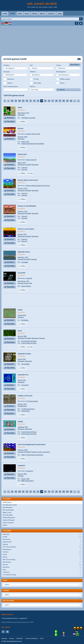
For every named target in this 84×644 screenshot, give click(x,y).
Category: (6, 65)
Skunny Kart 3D (32, 160)
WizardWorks (40, 144)
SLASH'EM (21, 273)
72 (34, 101)
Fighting (42, 544)
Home (5, 14)
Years (5, 580)
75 (45, 101)
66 (12, 101)
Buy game (10, 413)
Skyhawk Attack (24, 252)
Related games (8, 601)
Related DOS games (9, 518)
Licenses (6, 590)
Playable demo (22, 406)
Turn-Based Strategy (42, 575)
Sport (42, 570)
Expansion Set (42, 542)
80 (64, 101)
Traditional (21, 427)
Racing (20, 163)
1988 (25, 336)
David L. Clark (25, 479)
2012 (24, 315)
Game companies (8, 523)
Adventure (42, 534)
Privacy (12, 639)
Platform (21, 137)
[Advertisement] (42, 39)
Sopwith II (21, 465)
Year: (31, 65)
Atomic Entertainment (29, 144)
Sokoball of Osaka (24, 354)
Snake (20, 310)
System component (44, 452)
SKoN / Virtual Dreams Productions (32, 455)
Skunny (21, 128)
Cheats (5, 525)
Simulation (21, 257)
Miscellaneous (42, 550)
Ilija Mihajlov (25, 320)
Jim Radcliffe (25, 364)
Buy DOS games (8, 507)
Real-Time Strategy (42, 560)
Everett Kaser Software (29, 341)
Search (62, 90)
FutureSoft (25, 385)
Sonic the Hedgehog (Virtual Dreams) (32, 444)
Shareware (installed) (24, 165)
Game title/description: (11, 87)
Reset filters (75, 65)
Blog (27, 14)
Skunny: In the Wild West (27, 206)
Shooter (20, 234)
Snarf (20, 331)
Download (10, 118)
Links (60, 14)
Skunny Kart (22, 154)
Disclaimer (20, 639)
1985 (25, 474)
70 (27, 101)
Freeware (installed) (24, 259)
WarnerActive (26, 411)
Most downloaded (8, 510)
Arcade (20, 315)
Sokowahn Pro (23, 375)
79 (60, 101)
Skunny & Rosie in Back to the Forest (38, 186)
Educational (42, 539)
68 (20, 101)
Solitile (20, 421)
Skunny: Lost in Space (26, 229)
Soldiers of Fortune (25, 396)
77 (53, 101)
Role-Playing (22, 113)
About (42, 14)
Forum (34, 14)
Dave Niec (32, 118)
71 (31, 101)
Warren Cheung (26, 286)
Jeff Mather (25, 118)
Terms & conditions (31, 639)
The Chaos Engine (32, 401)
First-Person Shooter (42, 547)
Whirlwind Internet (16, 641)
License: (59, 65)
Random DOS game (9, 520)
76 (49, 101)
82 (71, 101)
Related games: (61, 72)
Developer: (7, 72)
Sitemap (4, 639)
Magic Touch (25, 142)
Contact (51, 14)
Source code (28, 283)
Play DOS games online (10, 505)
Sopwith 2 (30, 471)
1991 (28, 113)
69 (23, 101)
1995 (26, 137)
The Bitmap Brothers (28, 409)
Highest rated (7, 513)
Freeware (34, 259)
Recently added (8, 515)
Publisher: (33, 72)
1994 (25, 404)
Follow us (6, 627)
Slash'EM (29, 278)
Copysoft (24, 168)
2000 (26, 450)
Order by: (33, 87)
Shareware (21, 115)
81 (67, 101)
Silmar (20, 107)
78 (56, 101)
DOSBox (23, 173)
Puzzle (20, 359)
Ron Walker (25, 262)
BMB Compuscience (28, 481)
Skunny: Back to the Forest (28, 180)
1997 (27, 257)
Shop (20, 14)
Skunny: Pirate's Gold (33, 134)
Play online (11, 121)
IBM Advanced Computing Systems (18, 622)
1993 (24, 163)
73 (38, 101)
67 (16, 101)
